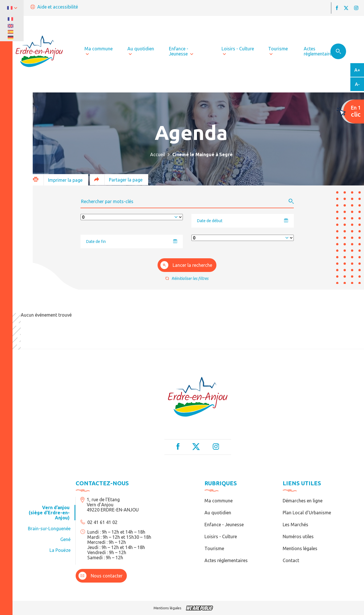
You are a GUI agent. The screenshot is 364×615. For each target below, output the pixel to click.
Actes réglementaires (226, 560)
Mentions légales (300, 548)
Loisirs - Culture (221, 536)
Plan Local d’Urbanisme (307, 513)
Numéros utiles (298, 536)
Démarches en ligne (303, 501)
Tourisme (214, 548)
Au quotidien (218, 513)
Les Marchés (295, 525)
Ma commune (219, 501)
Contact (291, 560)
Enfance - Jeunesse (224, 525)
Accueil (158, 154)
